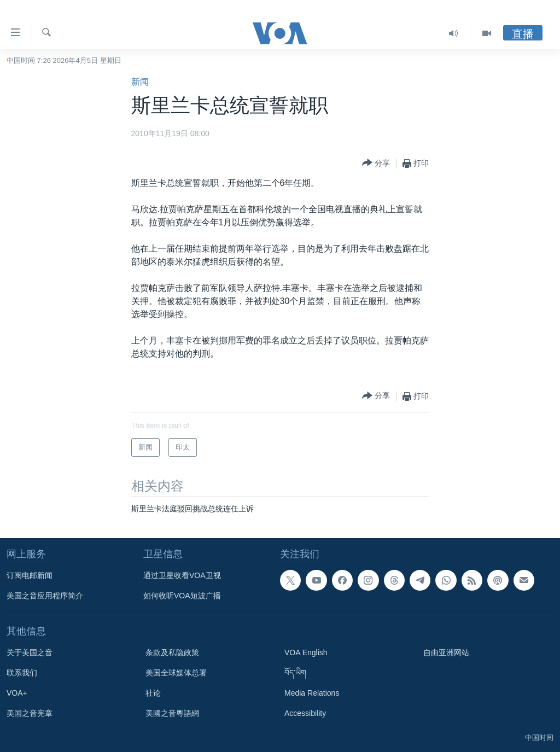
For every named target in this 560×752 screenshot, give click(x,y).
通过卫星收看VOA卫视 (182, 575)
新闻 (140, 82)
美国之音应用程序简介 (45, 596)
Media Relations (312, 693)
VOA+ (17, 693)
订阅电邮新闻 (30, 575)
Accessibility (305, 713)
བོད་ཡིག (295, 673)
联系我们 (22, 673)
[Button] (376, 163)
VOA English (306, 652)
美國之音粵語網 (172, 713)
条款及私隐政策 (172, 652)
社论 (153, 693)
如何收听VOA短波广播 (182, 596)
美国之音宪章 (30, 713)
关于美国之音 (30, 652)
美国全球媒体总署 (176, 673)
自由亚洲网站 (446, 652)
